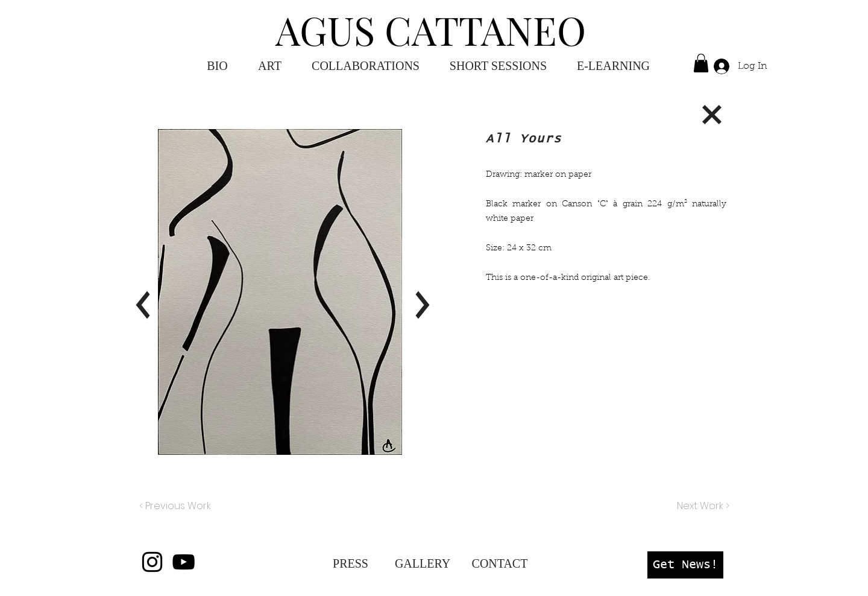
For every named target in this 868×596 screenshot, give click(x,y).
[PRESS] (351, 563)
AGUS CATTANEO (431, 30)
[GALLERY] (423, 563)
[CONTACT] (500, 563)
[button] (613, 66)
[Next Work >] (703, 506)
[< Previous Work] (175, 506)
